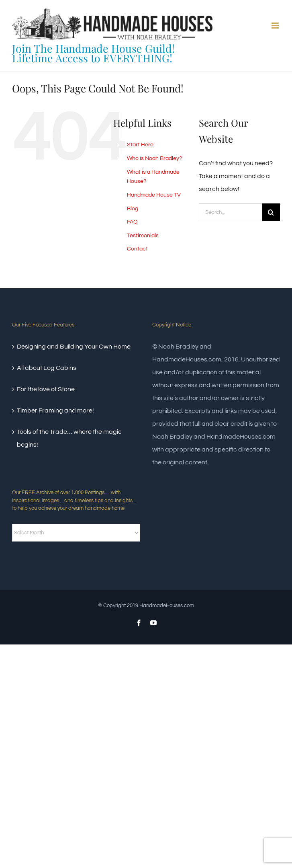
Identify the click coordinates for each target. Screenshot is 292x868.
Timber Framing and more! (55, 410)
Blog (133, 209)
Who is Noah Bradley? (154, 158)
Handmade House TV (154, 195)
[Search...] (231, 212)
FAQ (132, 222)
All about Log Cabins (47, 368)
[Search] (271, 212)
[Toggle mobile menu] (276, 26)
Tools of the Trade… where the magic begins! (69, 438)
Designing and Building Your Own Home (74, 347)
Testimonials (143, 236)
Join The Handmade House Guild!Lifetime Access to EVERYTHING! (93, 53)
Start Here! (141, 145)
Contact (137, 249)
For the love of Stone (46, 389)
